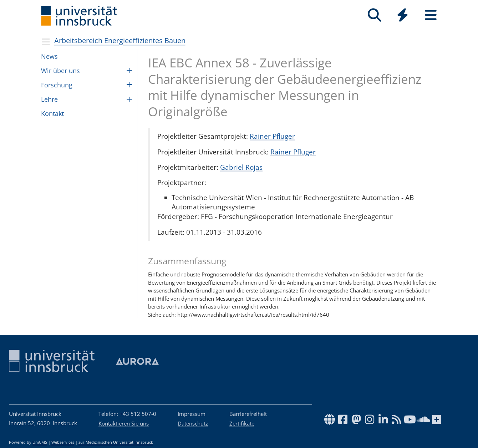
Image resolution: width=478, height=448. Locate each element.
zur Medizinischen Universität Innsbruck (116, 442)
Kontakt (52, 113)
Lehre (49, 99)
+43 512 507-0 (138, 414)
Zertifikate (242, 423)
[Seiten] (431, 15)
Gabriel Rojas (241, 167)
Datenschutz (193, 423)
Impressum (192, 414)
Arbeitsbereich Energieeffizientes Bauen (120, 40)
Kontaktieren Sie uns (124, 423)
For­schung (57, 85)
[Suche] (374, 15)
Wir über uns (60, 71)
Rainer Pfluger (272, 136)
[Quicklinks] (403, 15)
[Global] (403, 16)
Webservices (63, 442)
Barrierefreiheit (248, 414)
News (49, 56)
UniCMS (40, 442)
